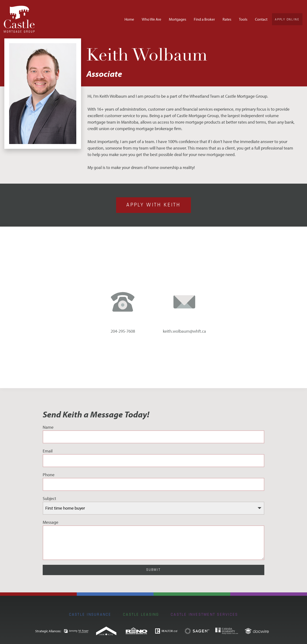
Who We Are (151, 19)
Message (153, 540)
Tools (243, 19)
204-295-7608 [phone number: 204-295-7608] (123, 331)
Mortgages (177, 19)
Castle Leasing (141, 614)
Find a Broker (204, 19)
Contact (261, 19)
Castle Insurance (90, 614)
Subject (153, 505)
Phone (153, 481)
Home (129, 19)
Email (153, 458)
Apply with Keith (153, 204)
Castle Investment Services (204, 614)
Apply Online (287, 19)
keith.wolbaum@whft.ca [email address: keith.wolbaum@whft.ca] (184, 331)
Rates (227, 19)
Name (153, 434)
